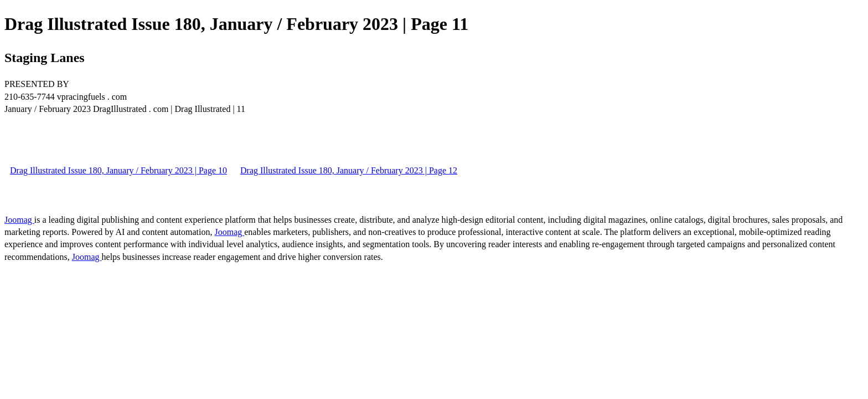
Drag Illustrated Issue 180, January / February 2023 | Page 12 (349, 170)
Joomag (19, 220)
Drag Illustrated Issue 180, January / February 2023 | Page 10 (118, 170)
